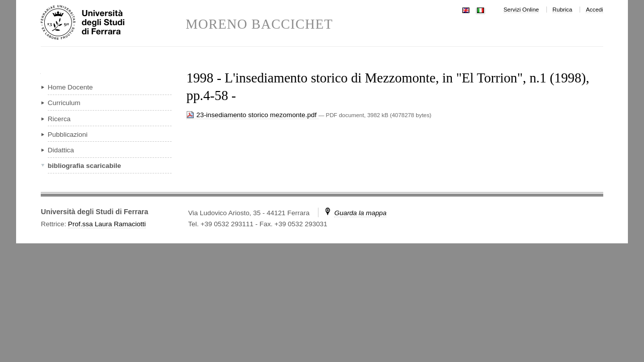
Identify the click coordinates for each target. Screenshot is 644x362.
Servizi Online (521, 10)
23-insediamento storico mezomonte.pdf (252, 115)
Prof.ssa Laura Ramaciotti (107, 224)
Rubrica (562, 10)
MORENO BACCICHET (259, 24)
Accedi (594, 10)
